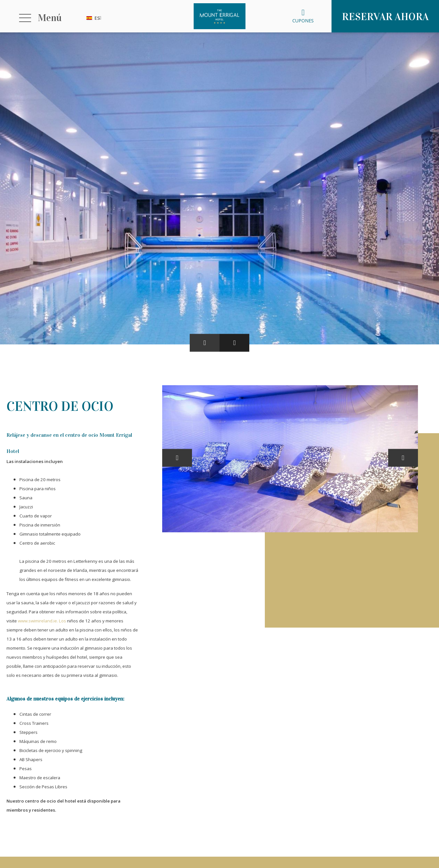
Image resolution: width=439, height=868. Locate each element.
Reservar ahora (385, 17)
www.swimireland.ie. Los (42, 621)
